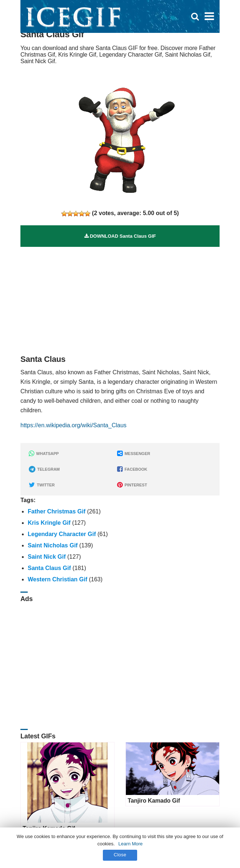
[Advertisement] (120, 298)
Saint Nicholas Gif (53, 545)
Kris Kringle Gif (49, 523)
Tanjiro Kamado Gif (154, 801)
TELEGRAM (44, 469)
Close (120, 855)
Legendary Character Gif (62, 534)
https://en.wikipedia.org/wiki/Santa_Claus (73, 425)
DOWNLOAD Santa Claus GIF (120, 236)
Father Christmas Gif (57, 511)
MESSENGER (133, 454)
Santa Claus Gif (49, 568)
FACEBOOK (132, 469)
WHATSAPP (44, 454)
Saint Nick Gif (47, 557)
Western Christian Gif (57, 579)
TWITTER (42, 485)
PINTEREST (132, 485)
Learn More (131, 844)
